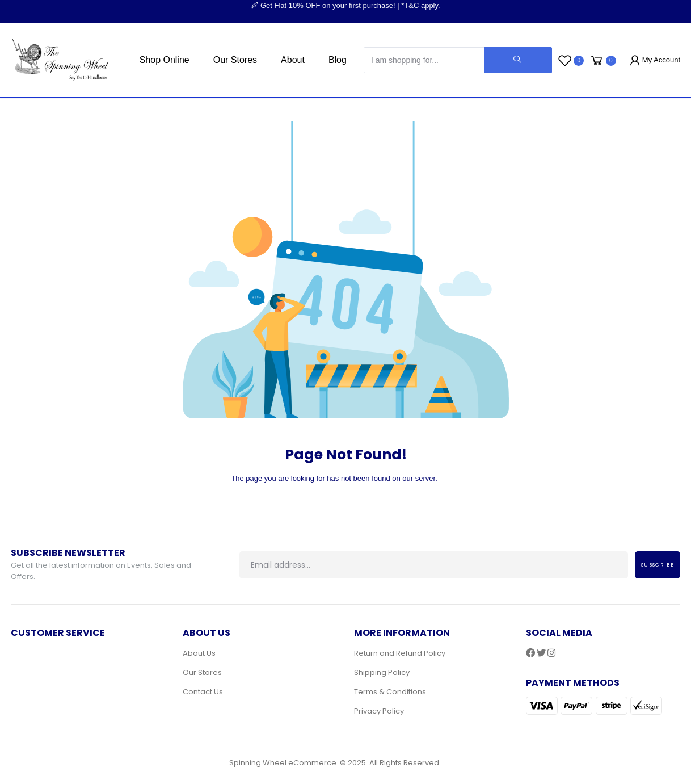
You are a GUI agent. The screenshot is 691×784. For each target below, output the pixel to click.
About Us (199, 653)
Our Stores (235, 60)
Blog (338, 60)
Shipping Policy (382, 672)
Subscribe (658, 565)
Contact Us (203, 692)
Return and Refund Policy (400, 653)
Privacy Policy (379, 711)
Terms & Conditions (390, 692)
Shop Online (165, 60)
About (293, 60)
